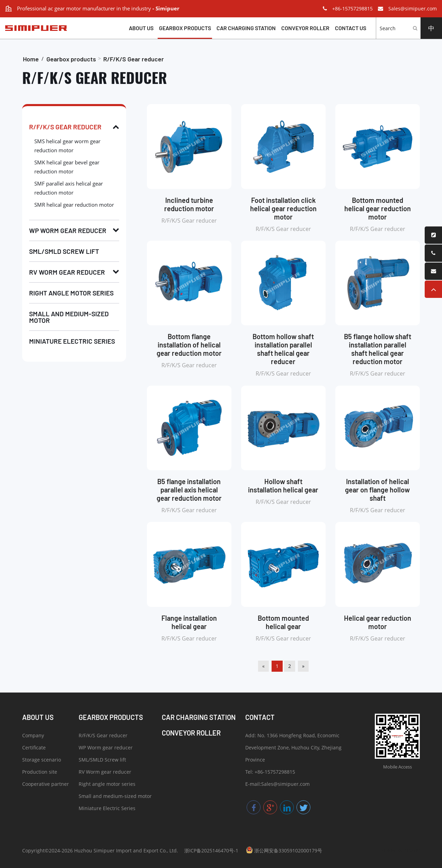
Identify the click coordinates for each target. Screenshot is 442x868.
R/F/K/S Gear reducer (134, 59)
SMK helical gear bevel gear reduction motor (67, 167)
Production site (40, 773)
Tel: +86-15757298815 (270, 773)
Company (33, 736)
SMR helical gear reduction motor (74, 205)
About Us (141, 28)
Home (31, 59)
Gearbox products (185, 28)
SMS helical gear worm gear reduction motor (67, 146)
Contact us (351, 28)
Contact (260, 717)
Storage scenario (42, 761)
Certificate (34, 749)
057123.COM (409, 850)
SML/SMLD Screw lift (64, 251)
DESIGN (388, 850)
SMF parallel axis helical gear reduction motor (69, 188)
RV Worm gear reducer (67, 272)
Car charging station (246, 28)
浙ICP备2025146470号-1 (211, 850)
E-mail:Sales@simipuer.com (277, 785)
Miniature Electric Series (72, 341)
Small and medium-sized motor (69, 317)
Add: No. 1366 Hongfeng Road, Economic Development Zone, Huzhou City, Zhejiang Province (293, 749)
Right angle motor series (71, 293)
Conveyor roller (305, 28)
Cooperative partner (46, 785)
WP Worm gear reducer (68, 230)
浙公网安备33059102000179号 (284, 850)
